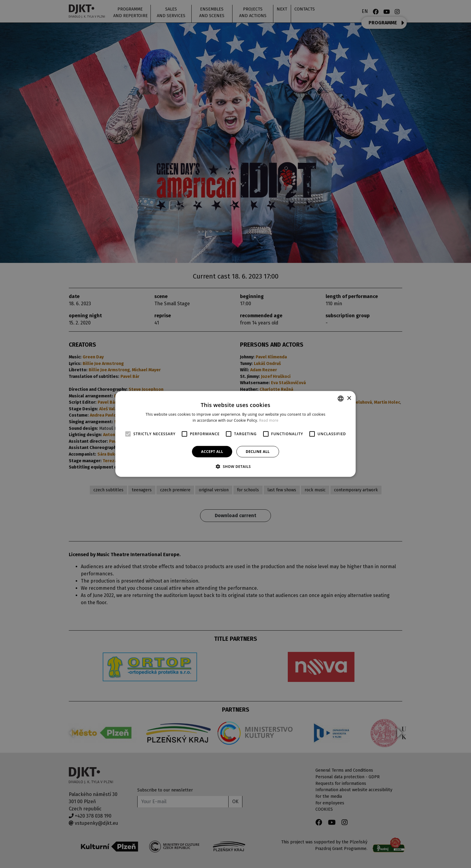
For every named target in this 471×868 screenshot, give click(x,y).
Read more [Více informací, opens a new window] (269, 420)
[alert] (235, 434)
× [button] (349, 398)
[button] (235, 466)
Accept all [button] (212, 452)
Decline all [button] (258, 452)
